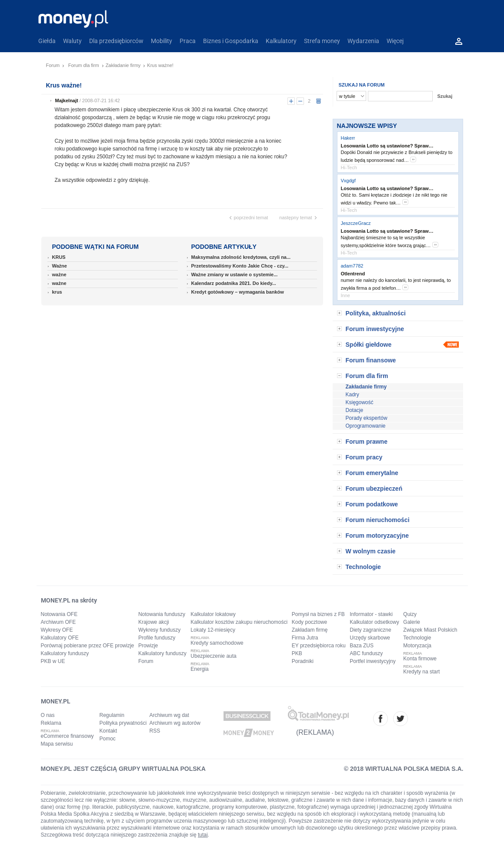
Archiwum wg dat (169, 715)
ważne (59, 275)
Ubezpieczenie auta (213, 656)
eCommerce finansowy (67, 736)
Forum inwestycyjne (375, 329)
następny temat (295, 218)
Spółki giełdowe (369, 345)
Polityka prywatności (123, 723)
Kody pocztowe (309, 622)
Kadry (352, 395)
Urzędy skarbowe (370, 638)
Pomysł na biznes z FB (318, 614)
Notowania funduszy (162, 614)
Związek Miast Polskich (430, 630)
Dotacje (355, 410)
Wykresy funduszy (159, 630)
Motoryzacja (417, 646)
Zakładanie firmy (123, 65)
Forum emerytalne (372, 473)
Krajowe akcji (154, 622)
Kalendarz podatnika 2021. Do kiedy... (234, 283)
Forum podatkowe (372, 504)
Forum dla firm (84, 65)
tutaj (203, 835)
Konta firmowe (420, 659)
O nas (48, 715)
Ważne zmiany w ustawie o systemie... (235, 275)
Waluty (72, 41)
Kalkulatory (281, 41)
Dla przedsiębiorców (116, 41)
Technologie (363, 567)
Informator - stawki (371, 614)
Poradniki (303, 661)
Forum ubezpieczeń (374, 489)
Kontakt (108, 731)
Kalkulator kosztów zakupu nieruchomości (239, 622)
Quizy (410, 614)
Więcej (395, 41)
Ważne (60, 266)
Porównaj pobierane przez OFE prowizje (88, 646)
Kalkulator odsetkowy (374, 622)
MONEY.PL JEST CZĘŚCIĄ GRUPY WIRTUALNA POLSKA (123, 769)
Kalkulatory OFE (60, 638)
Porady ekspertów (367, 418)
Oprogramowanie (366, 426)
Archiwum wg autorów (175, 723)
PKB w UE (53, 661)
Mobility (162, 41)
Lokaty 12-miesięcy (213, 630)
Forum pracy (364, 457)
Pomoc (108, 739)
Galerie (412, 622)
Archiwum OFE (58, 622)
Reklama (51, 723)
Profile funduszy (157, 638)
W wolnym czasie (371, 551)
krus (57, 292)
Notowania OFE (59, 614)
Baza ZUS (362, 646)
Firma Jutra (305, 638)
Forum (53, 65)
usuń (319, 101)
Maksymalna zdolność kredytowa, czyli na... (241, 257)
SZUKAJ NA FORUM (362, 85)
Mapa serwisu (57, 744)
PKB (297, 653)
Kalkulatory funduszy (65, 653)
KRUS (59, 257)
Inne (345, 295)
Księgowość (360, 402)
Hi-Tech (349, 167)
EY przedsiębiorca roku (319, 646)
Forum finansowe (371, 360)
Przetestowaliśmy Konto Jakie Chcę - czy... (240, 266)
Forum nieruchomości (378, 520)
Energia (199, 669)
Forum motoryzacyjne (377, 536)
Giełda (47, 41)
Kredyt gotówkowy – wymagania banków (238, 292)
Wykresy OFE (57, 630)
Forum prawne (367, 442)
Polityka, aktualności (376, 313)
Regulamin (112, 715)
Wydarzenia (363, 41)
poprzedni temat (251, 218)
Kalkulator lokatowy (213, 614)
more (413, 159)
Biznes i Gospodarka (231, 41)
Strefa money (322, 41)
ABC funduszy (366, 653)
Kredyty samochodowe (217, 643)
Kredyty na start (421, 672)
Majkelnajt (67, 100)
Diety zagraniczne (370, 630)
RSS (155, 731)
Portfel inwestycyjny (372, 661)
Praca (188, 41)
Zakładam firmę (310, 630)
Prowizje (148, 646)
